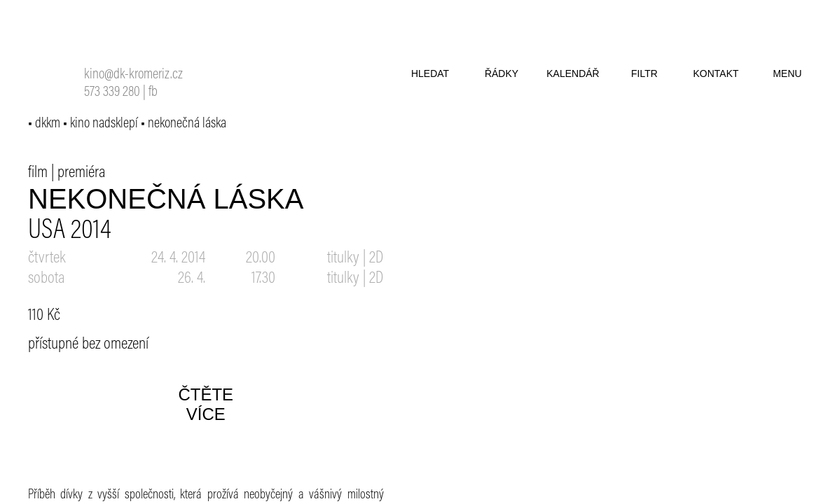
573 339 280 (112, 93)
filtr (644, 73)
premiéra (82, 173)
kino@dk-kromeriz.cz (133, 75)
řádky (502, 73)
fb (153, 93)
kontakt (715, 73)
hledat (430, 73)
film (38, 173)
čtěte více (206, 404)
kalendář (573, 73)
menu (787, 73)
